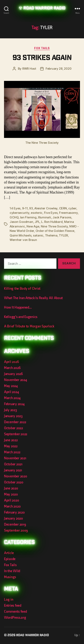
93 (31, 208)
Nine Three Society (54, 226)
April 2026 (11, 362)
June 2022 (11, 440)
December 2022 (15, 422)
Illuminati (44, 217)
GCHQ (14, 217)
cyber (72, 208)
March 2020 (12, 506)
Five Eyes (51, 213)
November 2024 (15, 380)
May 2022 (11, 446)
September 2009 (16, 530)
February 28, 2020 (59, 69)
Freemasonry (68, 213)
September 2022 (16, 434)
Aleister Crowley (46, 208)
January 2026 (13, 374)
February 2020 (14, 512)
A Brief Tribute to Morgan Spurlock (29, 326)
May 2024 (11, 386)
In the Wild (12, 571)
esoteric (37, 213)
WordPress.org (15, 618)
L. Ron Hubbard (52, 222)
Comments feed (15, 612)
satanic (38, 235)
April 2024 (11, 392)
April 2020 (11, 500)
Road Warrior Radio (44, 9)
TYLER (63, 235)
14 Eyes (15, 208)
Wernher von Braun (23, 240)
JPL (37, 222)
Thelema (51, 235)
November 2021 (15, 458)
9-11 (25, 208)
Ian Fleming (28, 217)
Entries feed (13, 606)
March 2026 (12, 368)
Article (9, 553)
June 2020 (11, 488)
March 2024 (12, 398)
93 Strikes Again (42, 58)
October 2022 (13, 428)
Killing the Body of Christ (22, 289)
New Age (33, 226)
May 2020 (11, 494)
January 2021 (13, 470)
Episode (10, 559)
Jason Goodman (21, 222)
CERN (63, 208)
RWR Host (29, 69)
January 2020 (13, 518)
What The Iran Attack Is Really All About (33, 298)
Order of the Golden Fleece (55, 231)
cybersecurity (19, 213)
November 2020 (16, 476)
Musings (10, 577)
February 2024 (14, 404)
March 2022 (12, 452)
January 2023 (13, 416)
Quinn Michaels (20, 235)
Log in (9, 600)
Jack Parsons (62, 217)
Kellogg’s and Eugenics (21, 317)
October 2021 (13, 464)
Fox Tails (42, 48)
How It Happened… (18, 307)
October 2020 (14, 482)
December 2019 (15, 524)
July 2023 (10, 410)
